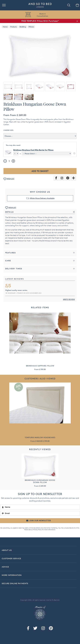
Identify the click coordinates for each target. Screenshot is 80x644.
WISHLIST (9, 179)
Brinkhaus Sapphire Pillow (40, 366)
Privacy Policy (38, 530)
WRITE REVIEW (69, 299)
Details (9, 212)
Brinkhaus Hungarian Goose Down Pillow (40, 481)
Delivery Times (14, 269)
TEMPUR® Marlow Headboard (40, 437)
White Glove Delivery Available (42, 198)
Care (8, 261)
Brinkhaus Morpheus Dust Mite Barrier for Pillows (33, 150)
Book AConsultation (43, 15)
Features (10, 253)
